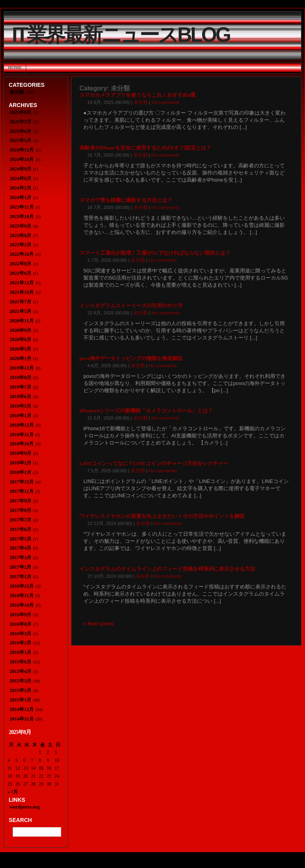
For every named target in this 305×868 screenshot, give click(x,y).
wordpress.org (25, 807)
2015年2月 (20, 690)
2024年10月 (22, 159)
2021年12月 (22, 283)
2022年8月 (20, 264)
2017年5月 (20, 539)
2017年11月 (22, 491)
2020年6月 (20, 339)
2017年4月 (20, 548)
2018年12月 (22, 425)
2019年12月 (22, 368)
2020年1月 (20, 358)
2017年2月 (20, 567)
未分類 (141, 102)
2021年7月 (20, 302)
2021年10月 (22, 292)
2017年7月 (20, 520)
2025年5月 (20, 140)
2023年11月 (22, 207)
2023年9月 (20, 226)
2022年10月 (22, 254)
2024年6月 (20, 178)
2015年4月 (20, 671)
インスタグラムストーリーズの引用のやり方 (131, 306)
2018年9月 (20, 453)
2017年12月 (22, 482)
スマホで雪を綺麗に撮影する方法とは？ (126, 200)
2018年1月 (20, 472)
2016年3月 (20, 634)
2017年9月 (20, 501)
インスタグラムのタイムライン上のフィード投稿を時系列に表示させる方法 (167, 569)
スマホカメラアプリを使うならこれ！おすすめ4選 (137, 95)
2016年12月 (22, 586)
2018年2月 (20, 463)
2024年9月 (20, 169)
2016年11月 (22, 596)
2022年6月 (20, 273)
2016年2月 (20, 643)
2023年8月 (20, 236)
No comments (165, 102)
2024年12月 (22, 150)
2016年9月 (20, 615)
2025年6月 (20, 131)
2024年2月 (20, 188)
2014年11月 (22, 719)
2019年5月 (20, 406)
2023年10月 (22, 217)
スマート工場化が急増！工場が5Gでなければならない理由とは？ (155, 253)
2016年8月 (20, 624)
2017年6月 (20, 529)
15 (41, 768)
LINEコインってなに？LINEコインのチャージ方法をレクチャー (154, 464)
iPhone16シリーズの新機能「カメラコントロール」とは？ (146, 411)
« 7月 (13, 792)
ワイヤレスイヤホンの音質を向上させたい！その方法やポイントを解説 (162, 516)
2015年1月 (20, 700)
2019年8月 (20, 377)
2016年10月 (22, 605)
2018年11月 (22, 435)
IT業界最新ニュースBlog (121, 35)
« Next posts (98, 624)
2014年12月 (22, 709)
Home (15, 67)
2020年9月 (20, 330)
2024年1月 (20, 197)
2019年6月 (20, 397)
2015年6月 (20, 662)
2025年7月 (20, 122)
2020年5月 (20, 349)
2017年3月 (20, 558)
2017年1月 (20, 577)
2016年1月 (20, 652)
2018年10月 (22, 444)
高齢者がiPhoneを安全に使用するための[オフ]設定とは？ (145, 148)
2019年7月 (20, 387)
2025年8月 (20, 112)
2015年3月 (20, 681)
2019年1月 (20, 416)
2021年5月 (20, 311)
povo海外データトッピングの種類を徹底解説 (131, 358)
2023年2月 (20, 245)
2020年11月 (22, 321)
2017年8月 (20, 510)
